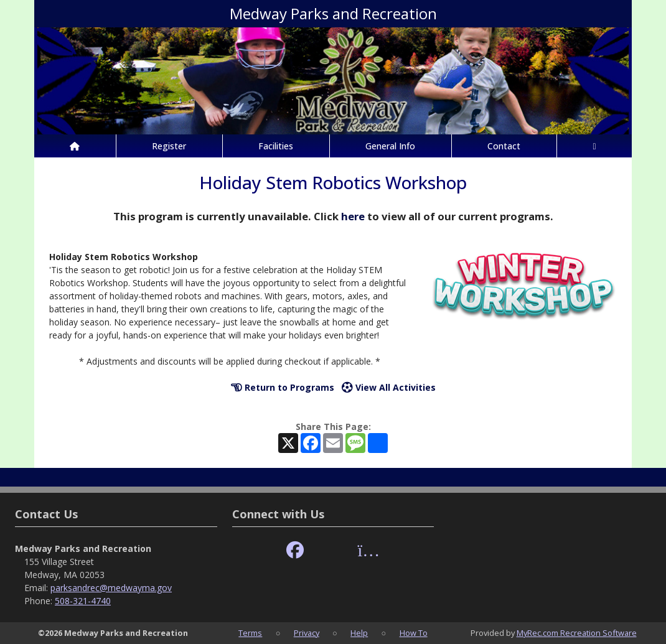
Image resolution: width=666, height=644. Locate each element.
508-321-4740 (83, 601)
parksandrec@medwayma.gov (111, 588)
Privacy (307, 633)
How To (414, 633)
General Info (390, 146)
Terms (250, 633)
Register (169, 146)
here (353, 216)
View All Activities (389, 387)
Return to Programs (283, 387)
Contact (504, 146)
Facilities (276, 146)
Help (359, 633)
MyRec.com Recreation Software (577, 633)
